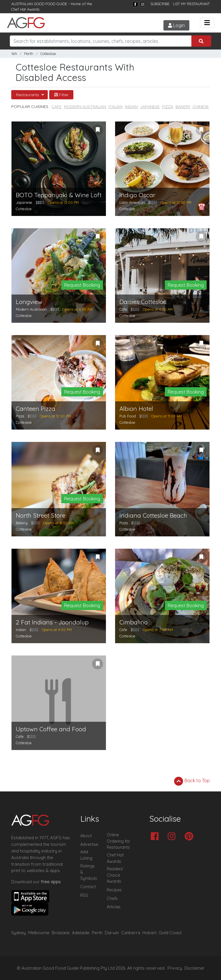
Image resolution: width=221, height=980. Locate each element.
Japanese (150, 107)
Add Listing (86, 855)
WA (14, 54)
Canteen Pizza (36, 409)
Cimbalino (134, 622)
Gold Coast (170, 933)
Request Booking (82, 285)
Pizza (168, 107)
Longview (29, 302)
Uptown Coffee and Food (51, 729)
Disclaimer (195, 968)
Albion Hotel (136, 409)
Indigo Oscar (137, 195)
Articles (114, 907)
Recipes (114, 890)
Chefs (112, 899)
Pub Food (128, 416)
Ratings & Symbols (89, 872)
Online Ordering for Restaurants (118, 841)
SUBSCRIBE (160, 4)
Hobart (149, 933)
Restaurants (28, 95)
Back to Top (192, 781)
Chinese (201, 107)
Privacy (175, 968)
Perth (29, 54)
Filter (61, 95)
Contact (88, 887)
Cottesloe (48, 54)
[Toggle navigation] (207, 23)
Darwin (112, 933)
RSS (84, 895)
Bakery (183, 107)
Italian (116, 107)
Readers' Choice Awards (115, 875)
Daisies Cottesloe (143, 302)
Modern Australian (85, 107)
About (86, 836)
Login (176, 25)
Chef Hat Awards (25, 9)
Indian (131, 107)
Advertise (89, 844)
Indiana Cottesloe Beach (153, 515)
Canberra (131, 933)
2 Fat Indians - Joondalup (52, 622)
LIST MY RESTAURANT (191, 4)
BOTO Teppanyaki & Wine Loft (59, 195)
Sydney (19, 933)
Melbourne (39, 933)
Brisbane (61, 933)
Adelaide (81, 933)
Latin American (132, 202)
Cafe (57, 107)
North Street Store (41, 515)
